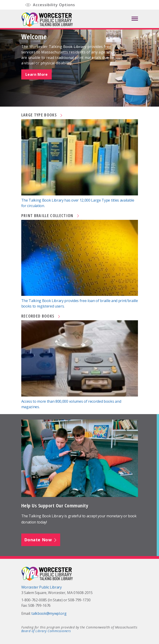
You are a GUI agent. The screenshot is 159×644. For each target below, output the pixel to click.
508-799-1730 (79, 600)
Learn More (37, 74)
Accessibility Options (50, 5)
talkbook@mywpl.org (49, 613)
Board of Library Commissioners (46, 631)
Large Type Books (42, 115)
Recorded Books (41, 316)
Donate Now (41, 540)
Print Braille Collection (51, 216)
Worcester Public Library (42, 587)
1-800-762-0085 (34, 600)
